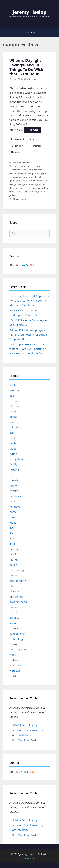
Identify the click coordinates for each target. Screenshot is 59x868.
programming (18, 602)
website (26, 162)
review (14, 612)
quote (13, 607)
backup (14, 401)
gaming (14, 491)
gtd (19, 181)
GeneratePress (29, 858)
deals (13, 438)
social (13, 623)
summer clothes (40, 188)
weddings (15, 665)
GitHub (14, 265)
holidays (15, 507)
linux (13, 544)
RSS (32, 265)
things (12, 192)
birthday (15, 406)
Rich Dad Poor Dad (24, 740)
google (13, 181)
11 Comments (19, 199)
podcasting (16, 597)
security (14, 618)
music (13, 565)
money (14, 559)
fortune (14, 470)
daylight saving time (28, 173)
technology (16, 639)
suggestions (17, 634)
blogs (13, 411)
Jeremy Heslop (29, 12)
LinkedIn (24, 265)
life (14, 162)
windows (15, 671)
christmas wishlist (18, 170)
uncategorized (18, 649)
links (19, 162)
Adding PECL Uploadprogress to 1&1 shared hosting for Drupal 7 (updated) (29, 335)
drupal (14, 454)
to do (19, 192)
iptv (12, 528)
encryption (16, 459)
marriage (15, 549)
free (12, 475)
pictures (14, 591)
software (15, 628)
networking (17, 570)
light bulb (31, 181)
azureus (14, 390)
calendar (15, 427)
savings (34, 184)
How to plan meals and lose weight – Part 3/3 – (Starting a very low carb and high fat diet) (29, 349)
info (23, 181)
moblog (14, 554)
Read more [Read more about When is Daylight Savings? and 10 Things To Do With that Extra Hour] (33, 130)
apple (13, 385)
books (13, 417)
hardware (15, 496)
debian (14, 443)
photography (18, 581)
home (13, 512)
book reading (19, 166)
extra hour (28, 177)
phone (13, 575)
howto (13, 517)
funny (13, 486)
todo (25, 192)
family (13, 464)
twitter (14, 644)
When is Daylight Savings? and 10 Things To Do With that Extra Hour (26, 67)
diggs (13, 449)
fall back (37, 177)
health (13, 501)
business (15, 422)
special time (25, 188)
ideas (13, 523)
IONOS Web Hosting (25, 725)
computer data (35, 170)
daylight (13, 173)
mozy (39, 181)
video (13, 655)
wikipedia (33, 192)
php (12, 586)
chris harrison (33, 166)
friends (14, 480)
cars (12, 433)
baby (13, 396)
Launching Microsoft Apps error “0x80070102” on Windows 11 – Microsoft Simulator (29, 301)
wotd (13, 676)
